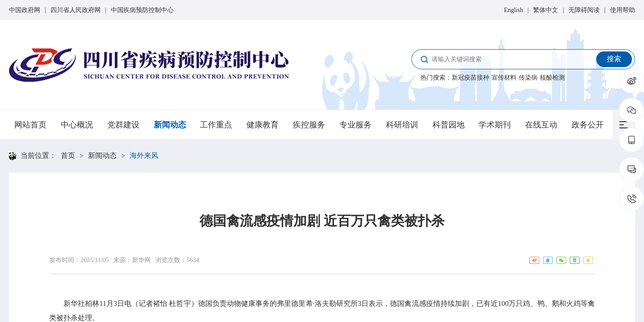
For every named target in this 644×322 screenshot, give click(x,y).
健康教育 (263, 125)
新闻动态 (170, 125)
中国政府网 (25, 10)
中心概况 (77, 125)
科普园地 (449, 125)
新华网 (141, 260)
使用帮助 (623, 10)
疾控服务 (309, 125)
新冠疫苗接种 (470, 78)
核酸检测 (552, 78)
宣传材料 (504, 78)
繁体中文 (546, 10)
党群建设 (123, 125)
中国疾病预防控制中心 (142, 10)
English (514, 10)
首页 (68, 155)
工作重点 (216, 125)
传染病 (528, 78)
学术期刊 (495, 125)
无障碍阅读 (584, 10)
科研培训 (402, 125)
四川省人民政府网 (76, 10)
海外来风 (144, 155)
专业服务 (356, 125)
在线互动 (541, 125)
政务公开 (588, 125)
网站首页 (30, 125)
